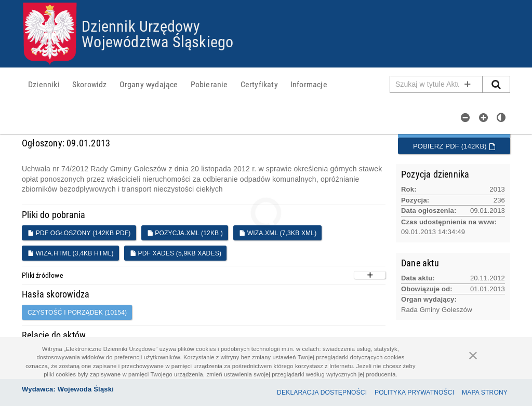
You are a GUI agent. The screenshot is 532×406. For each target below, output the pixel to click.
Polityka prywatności (414, 393)
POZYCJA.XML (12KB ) (185, 233)
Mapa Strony (485, 393)
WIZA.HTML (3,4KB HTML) (71, 253)
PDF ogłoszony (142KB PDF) (79, 233)
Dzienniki (44, 84)
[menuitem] (44, 84)
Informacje (309, 84)
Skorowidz (90, 84)
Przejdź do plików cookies (266, 3)
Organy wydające (149, 84)
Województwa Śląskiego (157, 41)
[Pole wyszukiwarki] (436, 84)
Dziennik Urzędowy (141, 26)
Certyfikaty (259, 84)
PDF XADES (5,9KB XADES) (176, 253)
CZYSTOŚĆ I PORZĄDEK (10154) (77, 313)
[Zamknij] (473, 355)
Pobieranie (209, 84)
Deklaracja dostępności (322, 393)
